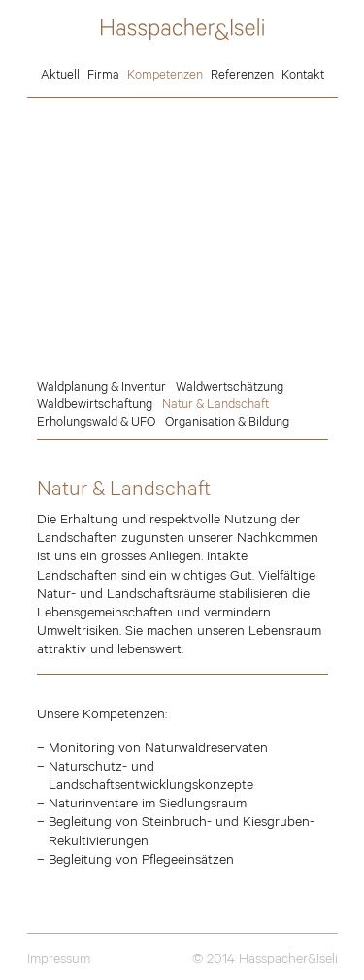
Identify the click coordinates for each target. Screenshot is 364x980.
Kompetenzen (165, 74)
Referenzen (242, 74)
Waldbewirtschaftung (95, 403)
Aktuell (60, 74)
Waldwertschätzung (230, 386)
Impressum (59, 957)
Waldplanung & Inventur (101, 386)
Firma (103, 74)
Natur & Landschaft (215, 403)
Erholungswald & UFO (96, 421)
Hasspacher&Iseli (182, 29)
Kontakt (303, 74)
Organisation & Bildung (227, 421)
